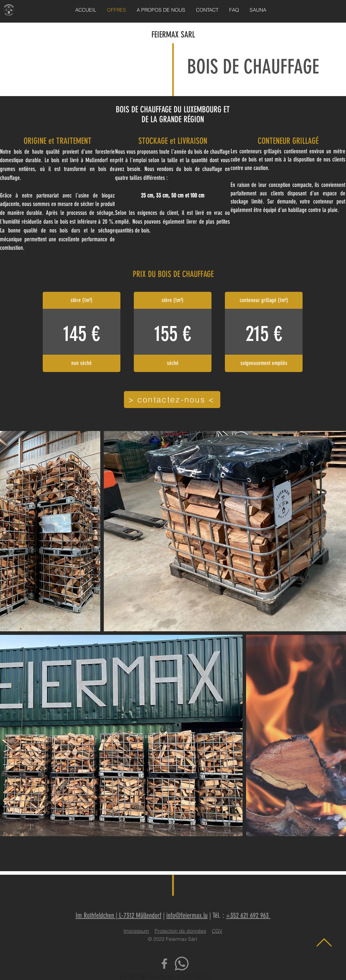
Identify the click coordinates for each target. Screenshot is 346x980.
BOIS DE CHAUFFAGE (253, 67)
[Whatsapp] (182, 964)
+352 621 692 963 (248, 915)
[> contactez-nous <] (172, 400)
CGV (217, 931)
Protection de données (180, 931)
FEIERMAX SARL (173, 35)
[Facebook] (164, 964)
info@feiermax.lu (187, 915)
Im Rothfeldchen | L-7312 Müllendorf (118, 915)
